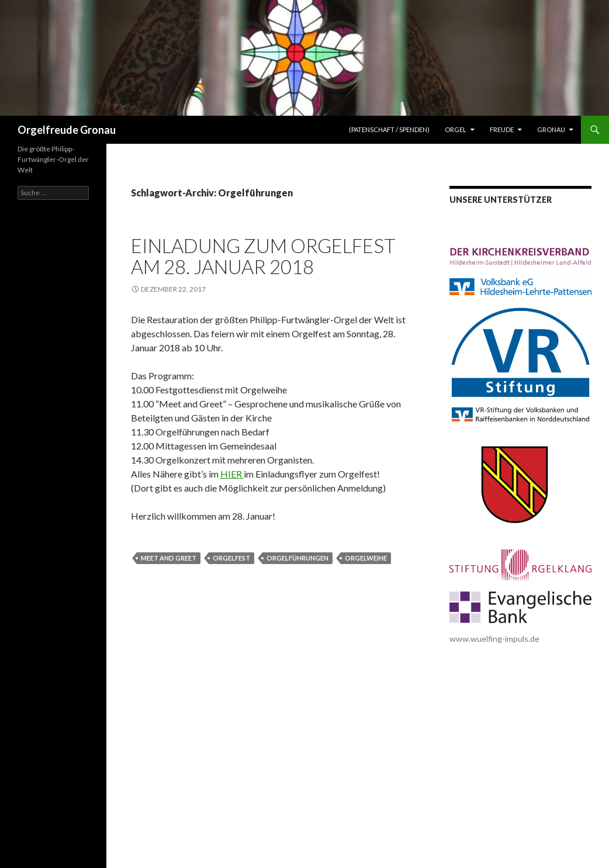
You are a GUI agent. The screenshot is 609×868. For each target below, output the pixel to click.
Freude (502, 129)
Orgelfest (231, 558)
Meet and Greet (169, 558)
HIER (232, 474)
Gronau (551, 129)
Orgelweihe (366, 558)
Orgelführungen (297, 558)
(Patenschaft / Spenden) (389, 129)
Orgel (456, 129)
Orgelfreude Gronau (67, 130)
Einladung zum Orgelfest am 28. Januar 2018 (263, 256)
